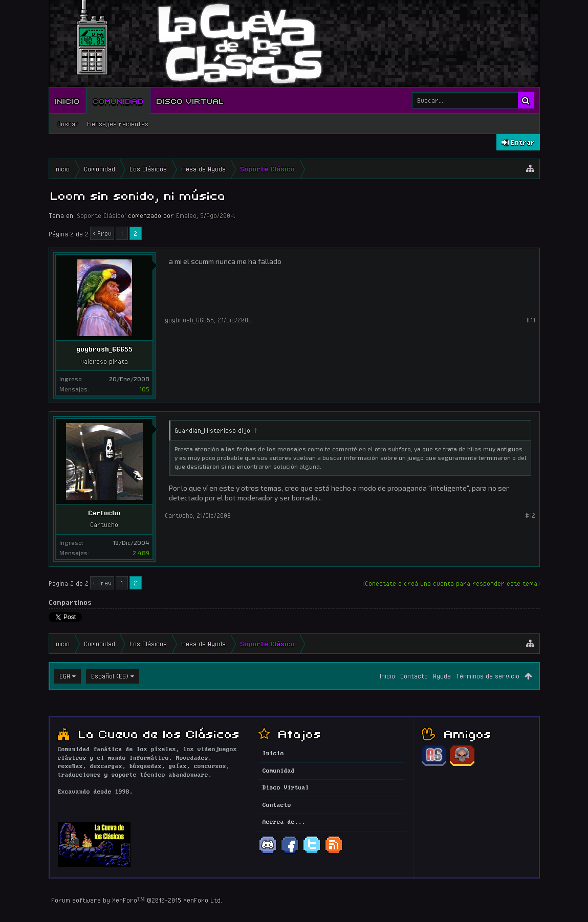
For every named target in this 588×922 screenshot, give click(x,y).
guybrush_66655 (104, 349)
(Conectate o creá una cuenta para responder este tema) (451, 583)
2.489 (141, 553)
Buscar (68, 124)
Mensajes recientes (118, 124)
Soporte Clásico (101, 215)
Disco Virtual (190, 100)
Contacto (414, 676)
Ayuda (442, 676)
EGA (65, 676)
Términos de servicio (488, 676)
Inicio (68, 100)
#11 (531, 320)
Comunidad (118, 100)
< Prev (102, 233)
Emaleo (186, 215)
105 (144, 389)
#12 (530, 515)
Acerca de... (284, 822)
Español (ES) (110, 676)
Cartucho (104, 513)
